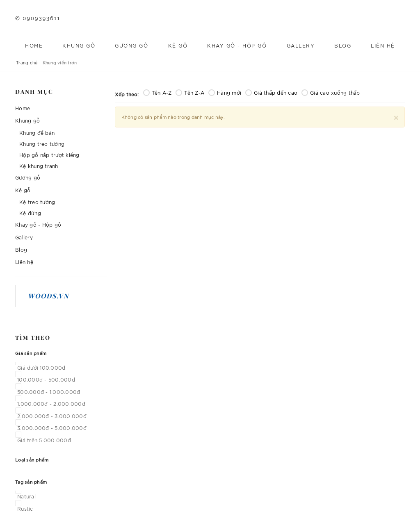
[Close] (396, 117)
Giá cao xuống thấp (331, 92)
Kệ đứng (30, 213)
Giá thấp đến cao (271, 92)
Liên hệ (383, 45)
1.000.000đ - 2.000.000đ (51, 404)
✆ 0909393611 (38, 18)
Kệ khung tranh (39, 166)
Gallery (301, 45)
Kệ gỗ (178, 45)
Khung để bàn (37, 133)
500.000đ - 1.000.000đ (49, 392)
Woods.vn (48, 296)
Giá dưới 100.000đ (41, 367)
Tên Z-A (190, 92)
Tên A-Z (157, 92)
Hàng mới (225, 92)
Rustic (25, 508)
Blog (343, 45)
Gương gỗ (131, 45)
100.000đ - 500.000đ (46, 379)
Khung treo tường (42, 144)
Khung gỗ (79, 45)
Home (34, 45)
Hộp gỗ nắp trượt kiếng (49, 155)
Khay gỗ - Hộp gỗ (237, 45)
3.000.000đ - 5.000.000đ (52, 428)
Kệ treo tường (37, 202)
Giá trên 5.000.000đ (44, 440)
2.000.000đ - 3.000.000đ (52, 416)
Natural (26, 496)
